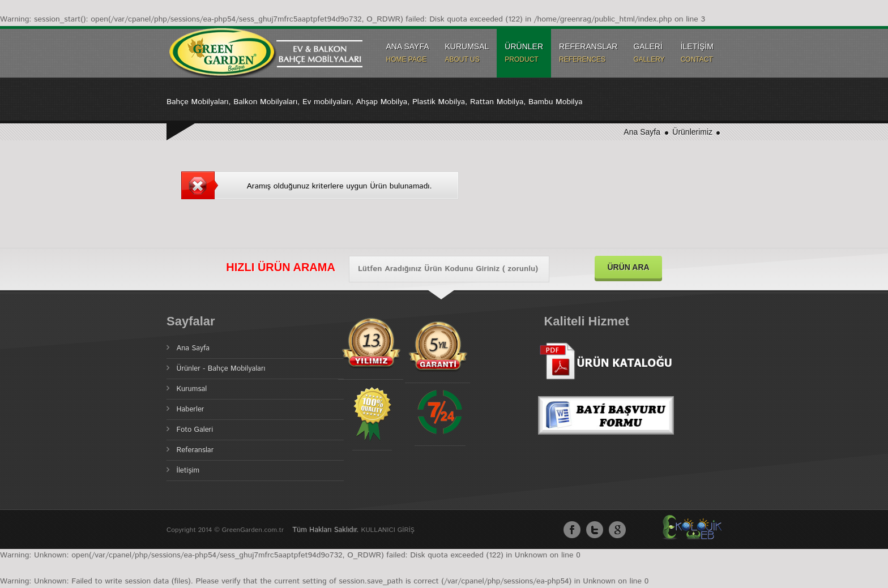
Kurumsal (192, 389)
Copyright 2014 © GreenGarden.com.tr (226, 530)
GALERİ (649, 53)
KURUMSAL (467, 53)
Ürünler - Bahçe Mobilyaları (221, 369)
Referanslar (195, 450)
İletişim (188, 471)
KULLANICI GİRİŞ (388, 530)
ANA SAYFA (408, 53)
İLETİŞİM (697, 53)
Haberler (191, 409)
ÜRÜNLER (524, 53)
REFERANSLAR (588, 53)
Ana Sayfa (642, 132)
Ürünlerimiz (693, 132)
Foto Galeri (195, 430)
